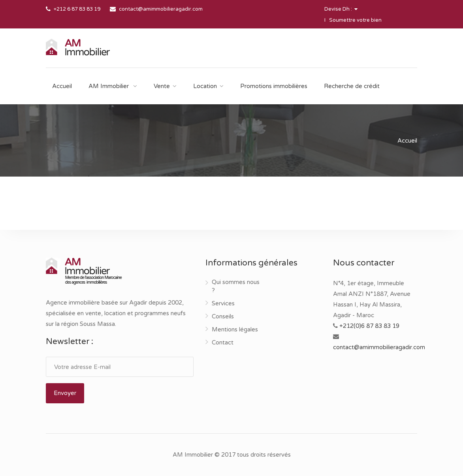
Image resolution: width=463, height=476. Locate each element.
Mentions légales (235, 329)
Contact (223, 342)
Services (223, 303)
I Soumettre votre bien (353, 20)
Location (205, 86)
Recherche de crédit (352, 86)
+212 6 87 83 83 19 (77, 9)
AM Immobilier (109, 86)
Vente (162, 86)
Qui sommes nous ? (236, 286)
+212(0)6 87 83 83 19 (369, 326)
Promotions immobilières (274, 86)
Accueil (62, 86)
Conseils (223, 316)
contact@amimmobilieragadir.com (161, 9)
